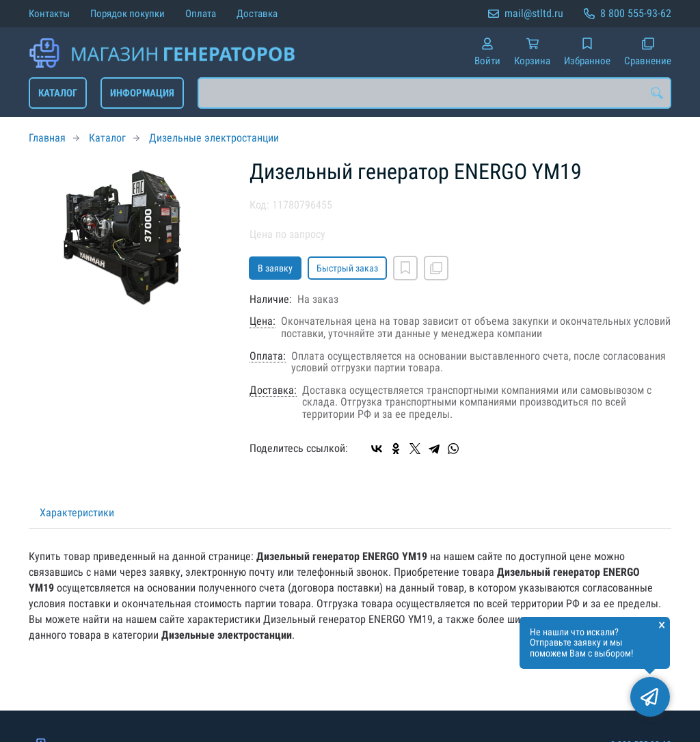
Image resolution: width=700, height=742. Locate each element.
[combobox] (434, 93)
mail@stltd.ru (534, 13)
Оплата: (268, 356)
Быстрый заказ (347, 268)
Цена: (262, 321)
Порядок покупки (127, 14)
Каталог (58, 93)
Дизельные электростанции (214, 138)
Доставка (257, 14)
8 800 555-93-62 (636, 13)
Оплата (201, 14)
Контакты (49, 14)
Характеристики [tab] (77, 513)
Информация (142, 93)
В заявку (275, 268)
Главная (47, 138)
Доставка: (273, 390)
